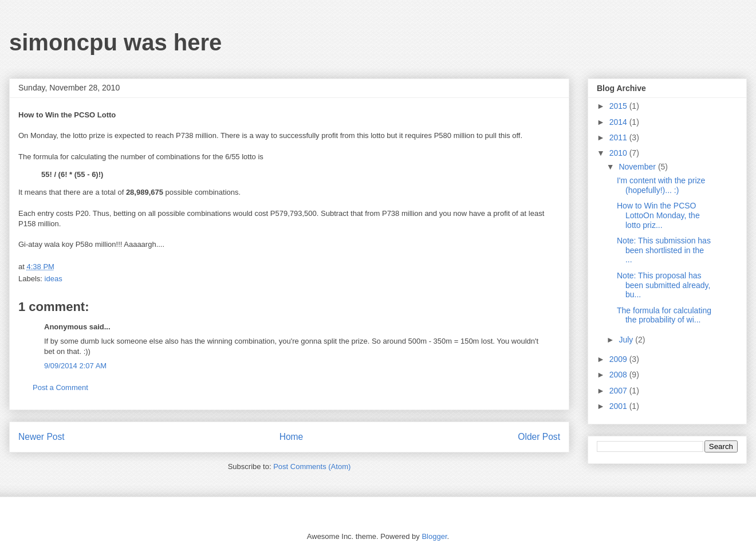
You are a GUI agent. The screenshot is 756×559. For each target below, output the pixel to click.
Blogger (434, 536)
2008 (619, 375)
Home (292, 437)
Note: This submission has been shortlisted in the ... (664, 250)
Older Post (539, 437)
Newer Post (42, 437)
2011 (619, 137)
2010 (619, 153)
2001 (619, 406)
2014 (619, 122)
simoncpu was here (115, 42)
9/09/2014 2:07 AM (75, 366)
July (627, 340)
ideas (54, 279)
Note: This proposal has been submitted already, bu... (664, 285)
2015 (619, 106)
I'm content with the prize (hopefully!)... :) (661, 185)
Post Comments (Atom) (312, 467)
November (638, 167)
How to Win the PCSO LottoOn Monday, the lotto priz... (658, 215)
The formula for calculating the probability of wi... (664, 315)
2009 (619, 359)
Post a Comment (60, 387)
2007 (619, 391)
